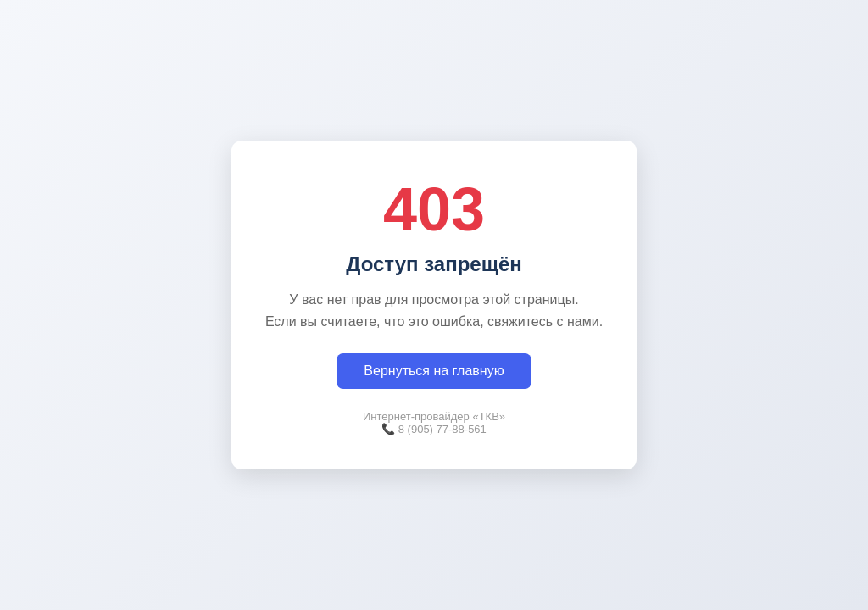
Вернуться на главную (434, 371)
